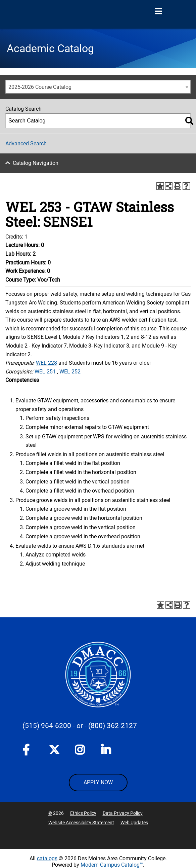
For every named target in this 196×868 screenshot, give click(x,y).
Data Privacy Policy (123, 813)
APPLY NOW (98, 782)
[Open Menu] (158, 11)
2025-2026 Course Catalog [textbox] (40, 87)
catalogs (47, 858)
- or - (80, 726)
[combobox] (98, 87)
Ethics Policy (83, 813)
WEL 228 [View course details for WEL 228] (46, 363)
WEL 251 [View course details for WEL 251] (45, 372)
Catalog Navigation (36, 163)
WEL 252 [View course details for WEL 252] (70, 372)
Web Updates (134, 823)
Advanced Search (26, 143)
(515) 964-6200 (47, 726)
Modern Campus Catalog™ (112, 865)
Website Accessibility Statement (81, 823)
